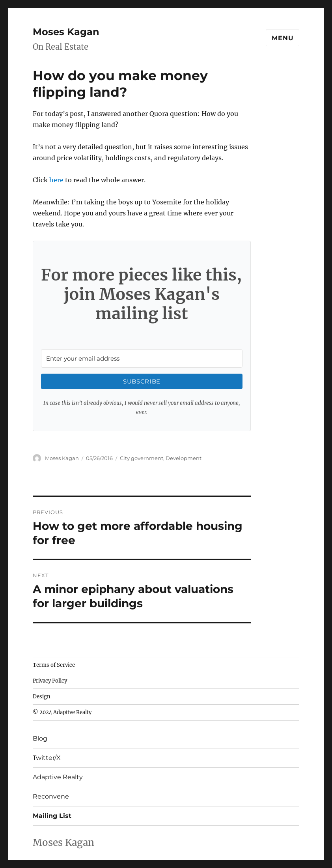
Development (184, 458)
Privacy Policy (50, 681)
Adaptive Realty (58, 777)
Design (42, 697)
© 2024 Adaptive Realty (62, 712)
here (56, 180)
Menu (283, 38)
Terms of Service (54, 665)
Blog (40, 738)
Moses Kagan (66, 32)
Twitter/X (47, 758)
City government (142, 458)
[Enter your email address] (142, 358)
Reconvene (51, 796)
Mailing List (52, 816)
